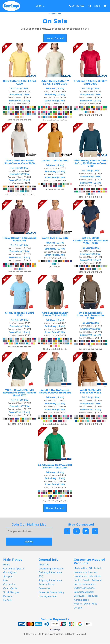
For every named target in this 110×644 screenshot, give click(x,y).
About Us (44, 565)
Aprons (78, 600)
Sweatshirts (80, 573)
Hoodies (93, 573)
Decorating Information (51, 569)
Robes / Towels (82, 604)
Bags (86, 600)
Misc (94, 604)
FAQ (41, 577)
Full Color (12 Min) (19, 89)
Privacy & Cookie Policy (51, 593)
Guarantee (44, 589)
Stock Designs (11, 593)
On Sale (8, 601)
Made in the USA (83, 569)
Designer (8, 597)
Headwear (93, 596)
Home (51, 13)
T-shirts (98, 569)
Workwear (80, 596)
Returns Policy (47, 585)
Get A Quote (10, 573)
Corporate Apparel (84, 592)
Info (5, 581)
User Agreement (48, 597)
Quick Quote (10, 589)
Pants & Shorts (82, 581)
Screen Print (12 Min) (19, 101)
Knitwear (97, 581)
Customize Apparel (14, 569)
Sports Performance (85, 585)
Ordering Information (50, 573)
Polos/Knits (95, 577)
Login (97, 6)
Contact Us (9, 585)
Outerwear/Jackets (84, 588)
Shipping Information (50, 581)
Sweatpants (80, 577)
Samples (8, 577)
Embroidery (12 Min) (20, 95)
